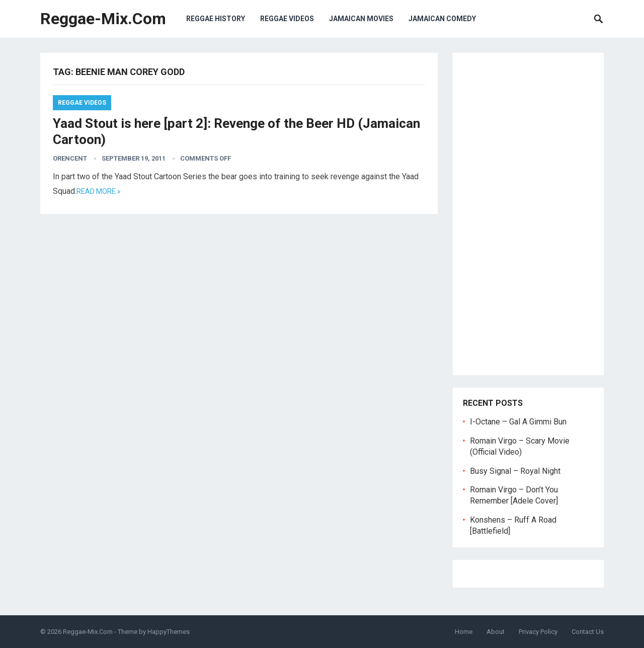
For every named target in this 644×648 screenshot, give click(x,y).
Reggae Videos (287, 19)
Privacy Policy (538, 632)
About (496, 632)
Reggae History (216, 19)
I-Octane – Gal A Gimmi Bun (518, 422)
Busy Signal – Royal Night (515, 471)
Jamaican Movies (361, 19)
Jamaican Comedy (442, 19)
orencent (70, 158)
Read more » (99, 191)
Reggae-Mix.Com (103, 19)
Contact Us (588, 632)
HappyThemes (169, 632)
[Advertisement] (528, 214)
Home (464, 632)
